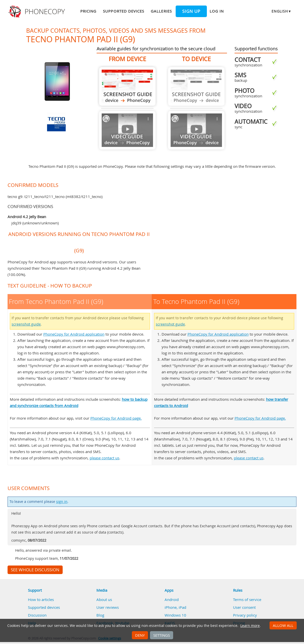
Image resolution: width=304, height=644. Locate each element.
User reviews (108, 607)
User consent (244, 607)
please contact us (104, 458)
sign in (62, 502)
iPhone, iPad (175, 607)
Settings (162, 635)
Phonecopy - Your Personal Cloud (37, 12)
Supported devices (124, 11)
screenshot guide (26, 324)
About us (104, 599)
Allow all (283, 625)
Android (172, 599)
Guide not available (127, 130)
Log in (217, 11)
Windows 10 (175, 615)
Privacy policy (245, 615)
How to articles (41, 599)
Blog (100, 615)
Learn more (250, 626)
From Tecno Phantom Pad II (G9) (127, 86)
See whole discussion (35, 570)
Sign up (191, 11)
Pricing (88, 11)
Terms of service (247, 599)
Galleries (161, 11)
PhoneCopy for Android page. (116, 418)
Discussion (37, 615)
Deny (140, 635)
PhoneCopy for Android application (74, 334)
